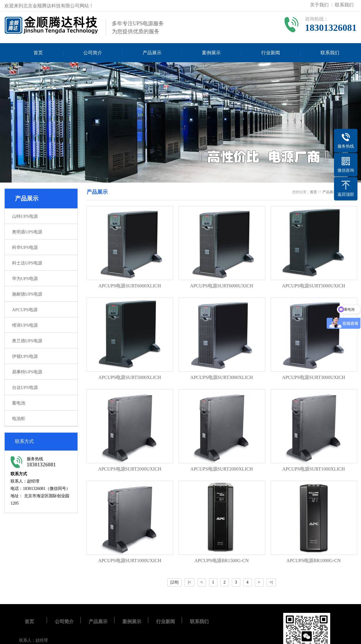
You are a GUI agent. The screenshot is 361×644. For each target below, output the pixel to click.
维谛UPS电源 (25, 325)
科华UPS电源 (25, 247)
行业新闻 (271, 53)
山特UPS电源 (25, 216)
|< (189, 582)
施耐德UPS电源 (27, 294)
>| (271, 582)
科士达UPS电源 (27, 263)
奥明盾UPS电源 (27, 232)
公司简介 (93, 53)
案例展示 (211, 53)
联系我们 (344, 5)
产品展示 (152, 53)
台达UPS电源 (25, 387)
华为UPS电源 (25, 279)
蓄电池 (19, 403)
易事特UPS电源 (27, 372)
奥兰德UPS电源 (27, 341)
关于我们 (319, 5)
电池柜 (19, 419)
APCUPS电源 (25, 310)
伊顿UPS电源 (25, 356)
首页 (38, 53)
